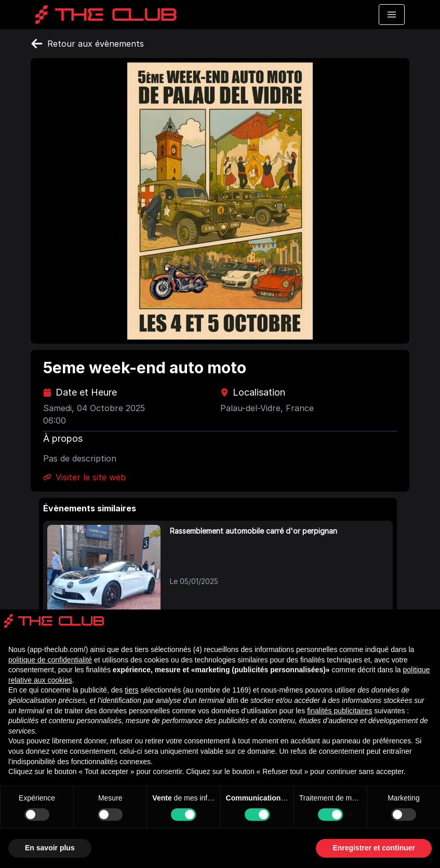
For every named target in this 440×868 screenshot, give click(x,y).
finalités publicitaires (339, 711)
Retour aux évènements (87, 44)
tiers (131, 690)
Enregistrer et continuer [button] (374, 848)
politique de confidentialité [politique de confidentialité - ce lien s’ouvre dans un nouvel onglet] (50, 660)
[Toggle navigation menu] (392, 15)
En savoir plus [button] (50, 848)
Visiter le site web (84, 477)
